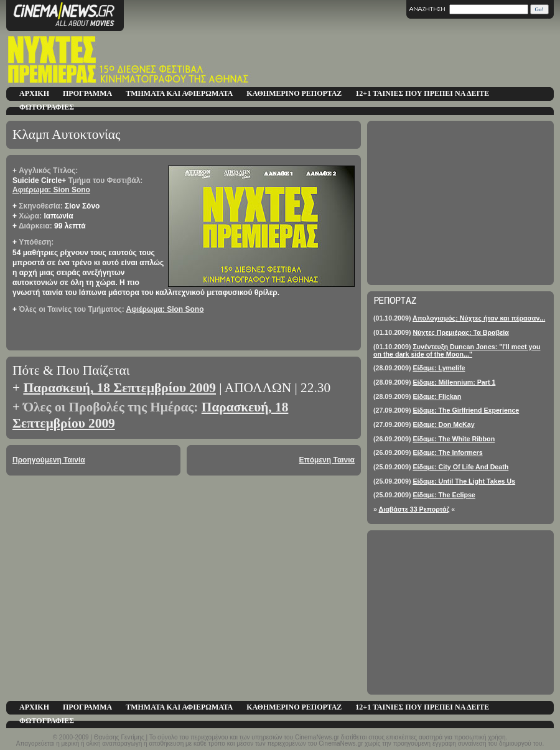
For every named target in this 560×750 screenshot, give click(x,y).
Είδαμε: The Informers (447, 452)
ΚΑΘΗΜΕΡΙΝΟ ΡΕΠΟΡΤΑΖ (294, 93)
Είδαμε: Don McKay (443, 424)
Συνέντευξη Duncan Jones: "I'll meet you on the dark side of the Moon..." (457, 350)
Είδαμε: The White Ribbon (454, 439)
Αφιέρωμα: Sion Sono (51, 190)
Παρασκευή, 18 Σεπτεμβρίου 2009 (119, 388)
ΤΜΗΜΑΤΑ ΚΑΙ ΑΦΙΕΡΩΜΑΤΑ (179, 93)
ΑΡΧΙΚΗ (34, 93)
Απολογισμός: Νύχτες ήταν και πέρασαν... (479, 318)
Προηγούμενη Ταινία (49, 460)
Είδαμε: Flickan (437, 396)
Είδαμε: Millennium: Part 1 (454, 382)
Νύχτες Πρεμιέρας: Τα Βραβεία (460, 332)
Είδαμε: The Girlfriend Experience (466, 410)
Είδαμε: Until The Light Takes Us (464, 481)
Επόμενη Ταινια (327, 460)
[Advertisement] (460, 203)
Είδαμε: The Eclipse (444, 495)
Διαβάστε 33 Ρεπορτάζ (414, 509)
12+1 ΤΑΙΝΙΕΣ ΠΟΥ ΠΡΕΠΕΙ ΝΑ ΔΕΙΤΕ (422, 93)
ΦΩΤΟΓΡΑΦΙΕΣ (47, 107)
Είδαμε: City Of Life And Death (460, 467)
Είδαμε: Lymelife (439, 368)
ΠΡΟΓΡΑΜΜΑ (87, 93)
